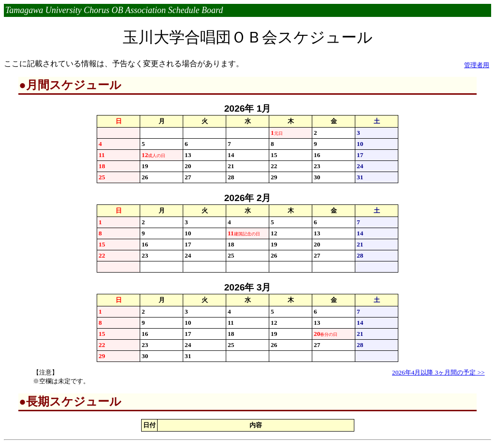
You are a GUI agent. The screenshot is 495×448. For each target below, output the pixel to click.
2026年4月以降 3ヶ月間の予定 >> (438, 372)
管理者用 (477, 65)
